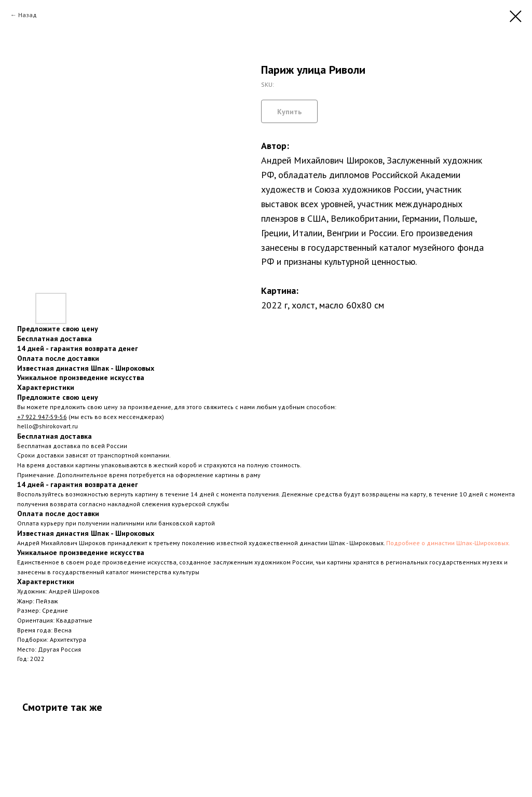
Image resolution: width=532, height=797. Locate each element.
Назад (28, 15)
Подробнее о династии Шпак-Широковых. (448, 543)
